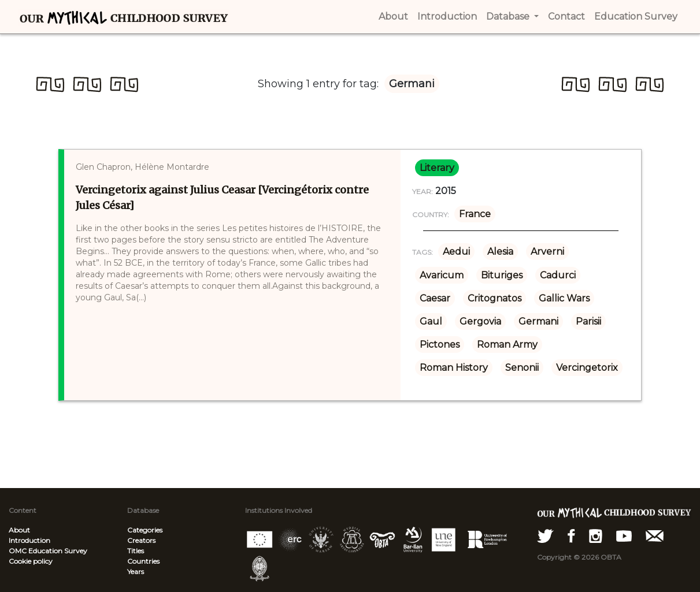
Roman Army (507, 345)
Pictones (440, 345)
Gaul (431, 321)
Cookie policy (31, 561)
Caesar (435, 298)
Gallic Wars (564, 298)
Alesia (500, 252)
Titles (136, 551)
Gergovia (480, 321)
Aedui (456, 252)
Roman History (454, 368)
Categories (145, 530)
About (19, 530)
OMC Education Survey (48, 551)
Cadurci (558, 275)
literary (437, 168)
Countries (143, 561)
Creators (141, 540)
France (475, 214)
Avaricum (442, 275)
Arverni (547, 252)
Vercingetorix (587, 368)
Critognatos (495, 298)
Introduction (29, 540)
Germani (538, 321)
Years (136, 571)
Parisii (588, 321)
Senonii (522, 368)
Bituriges (502, 275)
